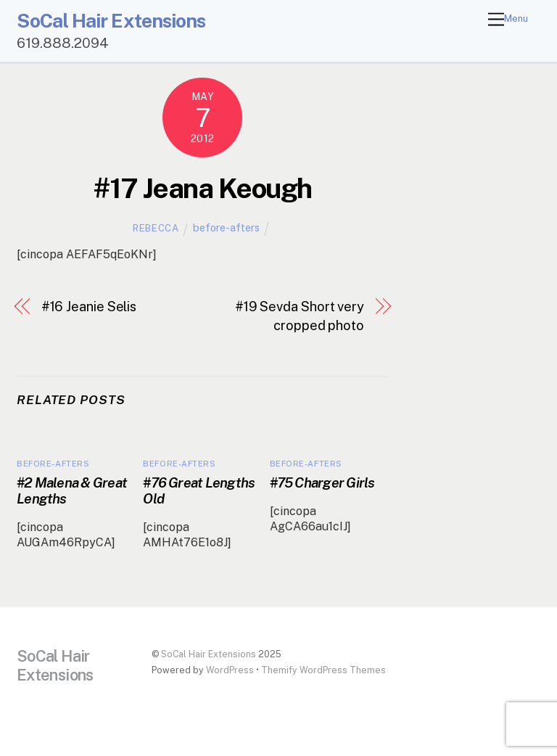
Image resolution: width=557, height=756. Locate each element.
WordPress (230, 670)
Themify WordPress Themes (323, 670)
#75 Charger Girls (322, 482)
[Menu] (508, 20)
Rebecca (156, 228)
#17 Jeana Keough (202, 188)
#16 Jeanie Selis (89, 307)
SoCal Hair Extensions (209, 654)
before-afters (226, 227)
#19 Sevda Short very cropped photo (300, 316)
